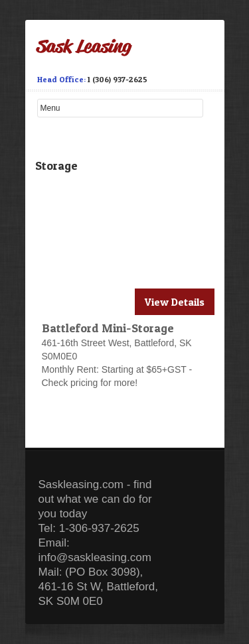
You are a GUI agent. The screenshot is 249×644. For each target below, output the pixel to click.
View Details (175, 302)
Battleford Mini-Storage (108, 328)
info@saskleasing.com (95, 557)
